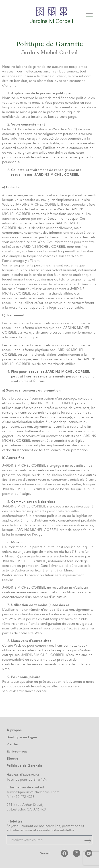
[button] (90, 15)
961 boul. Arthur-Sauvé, (25, 805)
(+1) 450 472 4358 (21, 797)
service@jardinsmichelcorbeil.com (33, 792)
